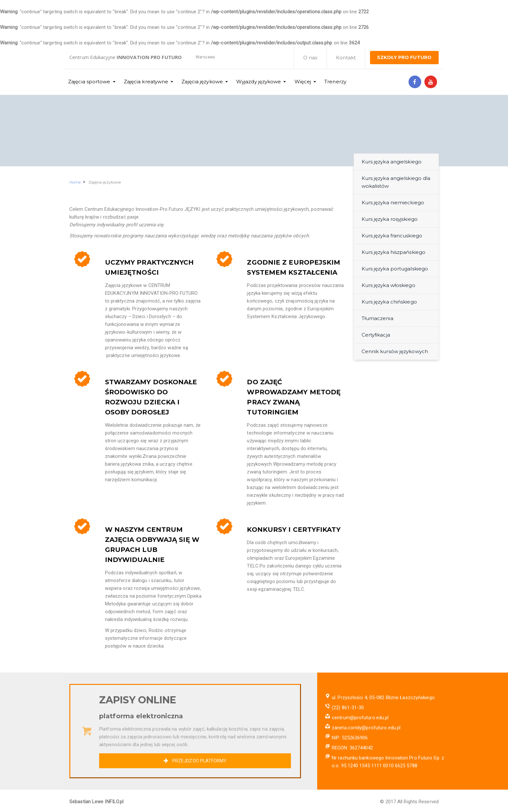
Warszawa (205, 57)
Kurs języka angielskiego (392, 162)
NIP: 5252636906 (350, 738)
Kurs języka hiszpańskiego (394, 252)
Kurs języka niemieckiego (393, 203)
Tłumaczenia (377, 318)
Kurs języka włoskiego (388, 285)
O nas (310, 58)
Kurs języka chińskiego (389, 302)
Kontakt (346, 58)
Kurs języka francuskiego (392, 236)
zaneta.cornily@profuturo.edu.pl (366, 728)
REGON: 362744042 (352, 748)
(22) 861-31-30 (348, 708)
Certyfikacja (376, 335)
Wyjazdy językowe (259, 82)
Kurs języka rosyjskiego (390, 219)
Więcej (303, 82)
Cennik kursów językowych (395, 351)
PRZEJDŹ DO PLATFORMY (195, 761)
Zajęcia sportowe (89, 82)
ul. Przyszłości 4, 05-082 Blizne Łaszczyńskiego (383, 698)
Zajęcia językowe (202, 82)
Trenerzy (335, 82)
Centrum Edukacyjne (126, 57)
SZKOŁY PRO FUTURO (404, 57)
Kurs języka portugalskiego (395, 269)
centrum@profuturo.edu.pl (360, 718)
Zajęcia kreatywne (146, 82)
